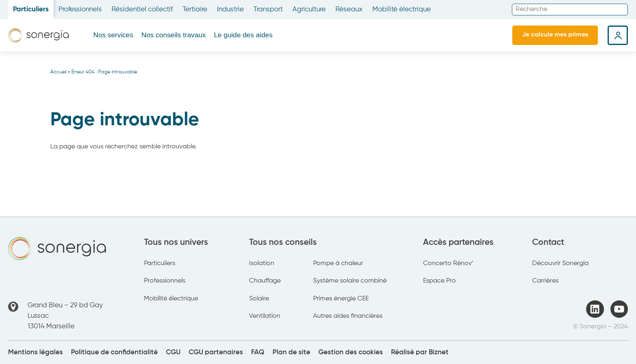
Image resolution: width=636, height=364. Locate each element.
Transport (268, 10)
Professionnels (80, 10)
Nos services (113, 35)
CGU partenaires (216, 352)
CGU (173, 352)
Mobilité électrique (402, 10)
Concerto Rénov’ (448, 263)
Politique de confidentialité (114, 352)
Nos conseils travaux (174, 35)
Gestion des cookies (351, 352)
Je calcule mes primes (555, 35)
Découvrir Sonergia (560, 263)
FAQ (258, 352)
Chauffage (265, 281)
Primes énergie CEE (341, 299)
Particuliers (31, 10)
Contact (548, 243)
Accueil (58, 72)
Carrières (545, 281)
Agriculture (309, 10)
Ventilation (265, 316)
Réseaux (349, 10)
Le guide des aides (243, 35)
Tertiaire (195, 10)
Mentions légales (35, 352)
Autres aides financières (348, 316)
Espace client (618, 35)
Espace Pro (439, 281)
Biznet (439, 352)
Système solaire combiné (350, 281)
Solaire (259, 299)
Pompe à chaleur (338, 263)
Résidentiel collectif (142, 10)
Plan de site (291, 352)
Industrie (230, 10)
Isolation (262, 263)
